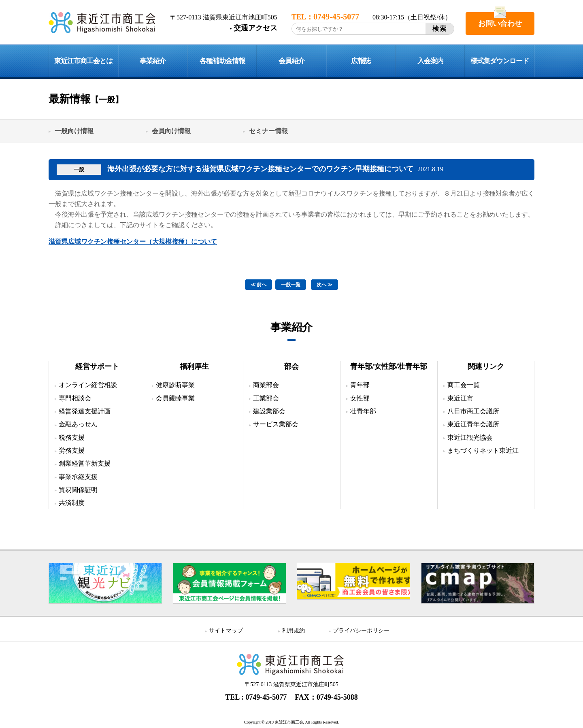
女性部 (360, 398)
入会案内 (430, 61)
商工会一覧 (464, 385)
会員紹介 (291, 61)
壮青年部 (363, 411)
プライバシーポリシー (361, 631)
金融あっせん (78, 424)
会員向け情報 (171, 131)
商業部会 (266, 385)
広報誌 (361, 61)
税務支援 (72, 437)
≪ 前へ (259, 285)
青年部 (360, 385)
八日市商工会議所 (473, 411)
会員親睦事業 (175, 398)
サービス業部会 (276, 424)
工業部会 (266, 398)
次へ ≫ (324, 285)
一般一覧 (291, 285)
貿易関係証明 (78, 490)
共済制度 (72, 503)
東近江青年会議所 (473, 424)
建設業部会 (269, 411)
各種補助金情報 (222, 61)
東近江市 (460, 398)
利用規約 (294, 631)
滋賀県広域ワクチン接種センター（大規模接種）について (133, 242)
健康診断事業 (175, 385)
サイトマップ (226, 631)
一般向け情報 (74, 131)
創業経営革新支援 (85, 463)
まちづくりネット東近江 (483, 450)
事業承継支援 (78, 477)
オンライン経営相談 (88, 385)
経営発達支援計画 (85, 411)
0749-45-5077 (266, 697)
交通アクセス (255, 28)
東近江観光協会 (470, 437)
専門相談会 (75, 398)
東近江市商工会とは (83, 61)
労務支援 (72, 450)
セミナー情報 (268, 131)
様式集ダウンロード (500, 61)
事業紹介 (153, 61)
